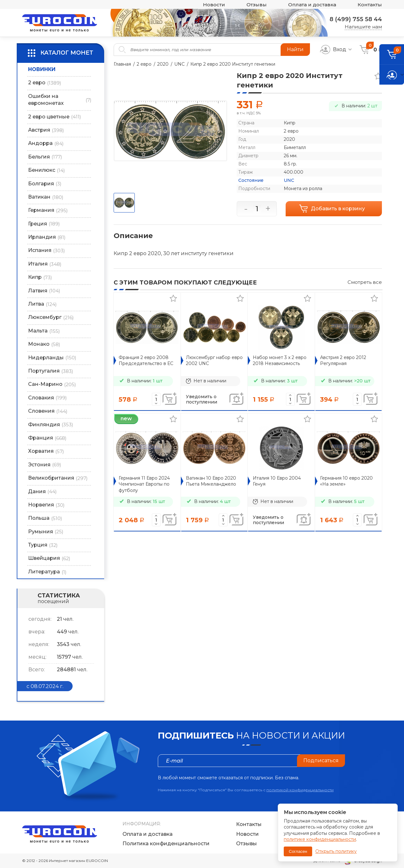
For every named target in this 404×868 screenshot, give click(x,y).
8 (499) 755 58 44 (356, 19)
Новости (214, 5)
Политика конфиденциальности (166, 844)
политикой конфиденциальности (300, 790)
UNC (179, 64)
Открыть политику (336, 851)
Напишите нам (363, 27)
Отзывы (257, 5)
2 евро (144, 64)
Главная (122, 64)
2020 (163, 64)
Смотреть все (365, 282)
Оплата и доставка (312, 5)
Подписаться (321, 760)
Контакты (370, 5)
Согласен (298, 851)
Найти (295, 49)
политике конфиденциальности (320, 839)
